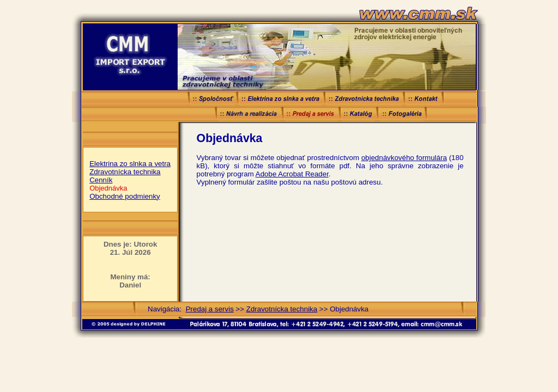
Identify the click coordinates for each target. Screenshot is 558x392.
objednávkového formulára (404, 158)
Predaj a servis (210, 309)
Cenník (101, 180)
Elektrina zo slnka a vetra (130, 164)
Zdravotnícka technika (125, 172)
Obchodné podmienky (125, 196)
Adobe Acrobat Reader (292, 174)
